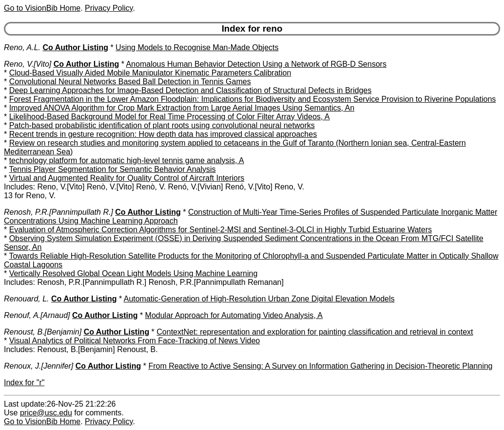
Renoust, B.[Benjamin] (43, 332)
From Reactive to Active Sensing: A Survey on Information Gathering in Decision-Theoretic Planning (320, 366)
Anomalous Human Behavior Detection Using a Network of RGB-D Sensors (256, 64)
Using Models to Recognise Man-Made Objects (197, 47)
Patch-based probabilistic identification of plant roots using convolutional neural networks (162, 125)
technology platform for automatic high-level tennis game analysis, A (127, 160)
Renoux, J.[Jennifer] (39, 366)
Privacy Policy (109, 8)
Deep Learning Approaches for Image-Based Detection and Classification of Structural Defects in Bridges (191, 90)
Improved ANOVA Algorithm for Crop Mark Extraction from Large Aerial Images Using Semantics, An (182, 108)
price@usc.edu (46, 413)
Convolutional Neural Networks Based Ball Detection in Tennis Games (130, 82)
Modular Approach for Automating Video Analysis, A (234, 315)
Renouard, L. (27, 299)
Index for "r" (24, 383)
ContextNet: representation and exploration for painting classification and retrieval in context (315, 332)
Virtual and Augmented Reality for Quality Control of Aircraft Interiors (127, 178)
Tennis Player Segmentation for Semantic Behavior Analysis (112, 169)
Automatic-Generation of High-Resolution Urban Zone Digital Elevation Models (259, 299)
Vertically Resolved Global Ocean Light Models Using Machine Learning (134, 273)
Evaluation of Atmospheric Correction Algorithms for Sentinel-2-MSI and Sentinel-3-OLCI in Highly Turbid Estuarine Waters (221, 230)
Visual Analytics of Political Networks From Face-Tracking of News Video (135, 341)
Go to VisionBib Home (42, 8)
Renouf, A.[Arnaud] (37, 315)
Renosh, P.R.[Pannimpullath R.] (58, 212)
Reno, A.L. (22, 47)
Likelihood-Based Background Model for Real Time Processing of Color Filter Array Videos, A (170, 117)
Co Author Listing (75, 47)
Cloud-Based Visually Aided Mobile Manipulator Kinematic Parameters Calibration (150, 73)
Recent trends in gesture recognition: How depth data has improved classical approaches (163, 134)
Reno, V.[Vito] (28, 64)
